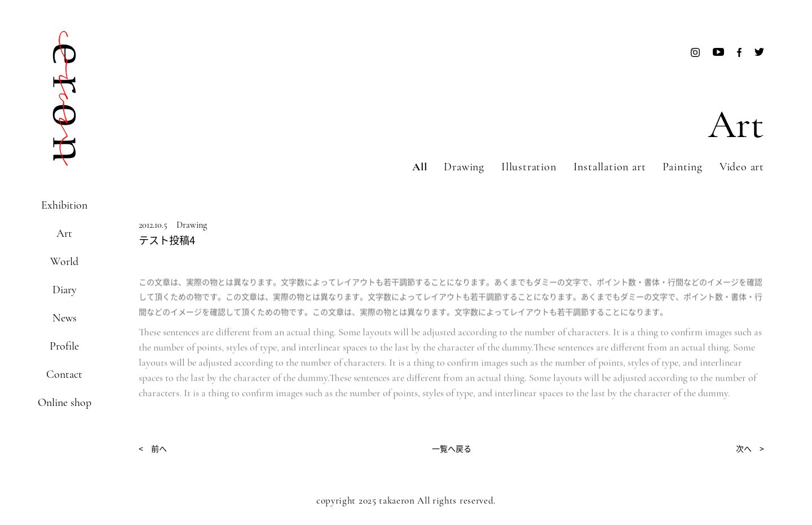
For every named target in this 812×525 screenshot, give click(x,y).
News (65, 318)
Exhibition (64, 205)
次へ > (750, 448)
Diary (65, 290)
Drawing (464, 167)
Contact (64, 374)
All (420, 167)
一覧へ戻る (452, 448)
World (64, 262)
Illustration (529, 167)
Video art (742, 167)
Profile (64, 346)
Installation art (610, 167)
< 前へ (153, 448)
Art (64, 233)
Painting (682, 167)
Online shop (65, 403)
